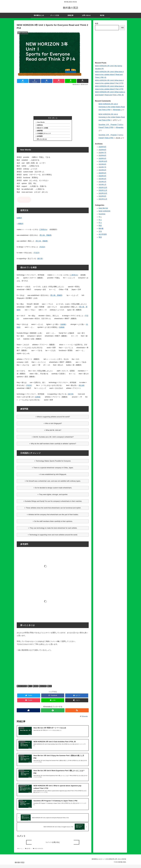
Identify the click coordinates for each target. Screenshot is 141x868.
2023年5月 (102, 173)
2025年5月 (102, 158)
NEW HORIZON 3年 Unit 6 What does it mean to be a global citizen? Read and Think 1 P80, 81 (109, 75)
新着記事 (108, 862)
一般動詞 (20, 225)
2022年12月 (103, 188)
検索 (97, 23)
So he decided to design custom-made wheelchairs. (53, 489)
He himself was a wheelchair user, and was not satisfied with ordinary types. (53, 483)
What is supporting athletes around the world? (53, 418)
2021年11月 (103, 199)
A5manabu (117, 110)
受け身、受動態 (46, 237)
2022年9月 (102, 196)
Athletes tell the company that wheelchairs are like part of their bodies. (53, 516)
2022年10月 (103, 193)
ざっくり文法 (99, 862)
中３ (30, 687)
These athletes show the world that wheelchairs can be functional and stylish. (53, 509)
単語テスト (24, 201)
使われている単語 (43, 128)
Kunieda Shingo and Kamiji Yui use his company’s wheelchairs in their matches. (54, 503)
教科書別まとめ (89, 862)
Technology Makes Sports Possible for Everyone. (53, 462)
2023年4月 (102, 176)
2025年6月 (102, 156)
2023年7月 (102, 167)
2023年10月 (103, 161)
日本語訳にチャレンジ (45, 134)
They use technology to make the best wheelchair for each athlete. (53, 529)
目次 (50, 118)
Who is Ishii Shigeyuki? (53, 425)
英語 (49, 687)
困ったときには (43, 140)
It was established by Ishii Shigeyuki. (53, 476)
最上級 (82, 387)
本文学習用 (43, 687)
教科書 (35, 687)
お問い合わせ (116, 862)
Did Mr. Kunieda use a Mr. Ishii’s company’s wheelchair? (53, 438)
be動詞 (19, 219)
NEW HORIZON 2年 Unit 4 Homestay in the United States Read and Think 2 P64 (112, 107)
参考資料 (41, 137)
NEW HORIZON (22, 687)
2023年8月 (102, 164)
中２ (100, 220)
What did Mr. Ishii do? (53, 432)
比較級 (63, 326)
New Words (42, 122)
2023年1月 (102, 185)
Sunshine (102, 214)
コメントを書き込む (53, 846)
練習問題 (41, 131)
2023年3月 (102, 179)
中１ (100, 217)
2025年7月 (102, 153)
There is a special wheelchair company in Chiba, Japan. (53, 469)
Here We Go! (103, 208)
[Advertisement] (53, 99)
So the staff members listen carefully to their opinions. (53, 523)
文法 (100, 231)
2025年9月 (102, 147)
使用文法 (41, 125)
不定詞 (42, 248)
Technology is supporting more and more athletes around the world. (53, 536)
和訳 (100, 226)
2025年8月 (102, 150)
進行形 (40, 260)
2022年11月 (103, 190)
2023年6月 (102, 170)
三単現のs (43, 231)
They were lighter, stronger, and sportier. (53, 496)
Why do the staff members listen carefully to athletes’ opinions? (53, 445)
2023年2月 (102, 182)
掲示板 (123, 862)
